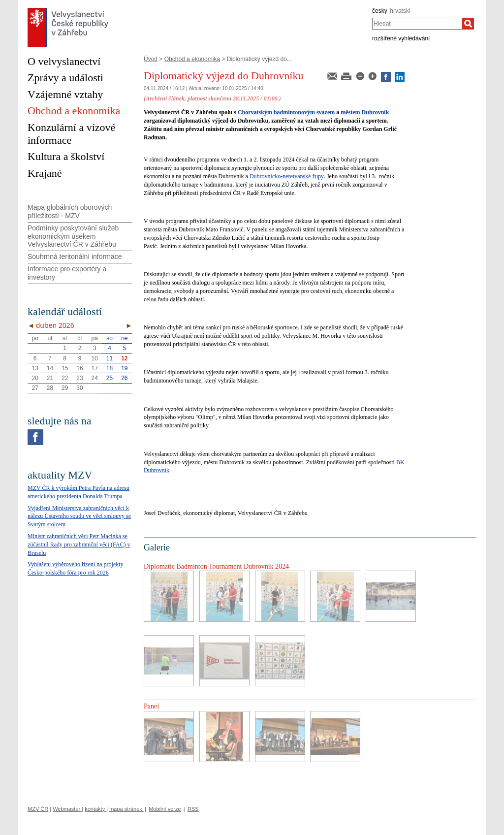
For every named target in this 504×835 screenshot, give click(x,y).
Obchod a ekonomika (192, 59)
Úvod (151, 59)
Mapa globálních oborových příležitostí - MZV (70, 211)
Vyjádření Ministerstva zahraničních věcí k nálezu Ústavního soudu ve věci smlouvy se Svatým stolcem (79, 516)
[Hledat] (468, 24)
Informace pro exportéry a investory (67, 273)
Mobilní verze (165, 809)
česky (380, 11)
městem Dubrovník (365, 112)
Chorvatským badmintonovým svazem (286, 112)
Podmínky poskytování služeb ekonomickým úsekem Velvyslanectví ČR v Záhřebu (73, 236)
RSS (193, 809)
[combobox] (417, 24)
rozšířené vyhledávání (401, 38)
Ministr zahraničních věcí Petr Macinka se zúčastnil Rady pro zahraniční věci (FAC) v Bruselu (79, 545)
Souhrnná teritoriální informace (75, 257)
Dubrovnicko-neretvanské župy (287, 176)
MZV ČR (38, 809)
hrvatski (400, 11)
